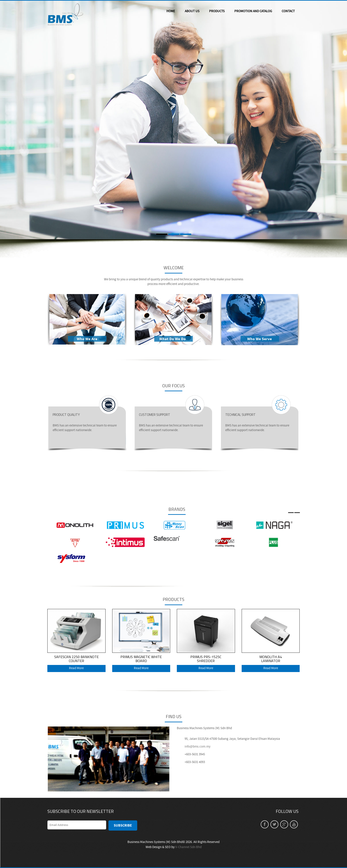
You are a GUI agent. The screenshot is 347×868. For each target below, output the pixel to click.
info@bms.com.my (198, 747)
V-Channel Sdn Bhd (188, 847)
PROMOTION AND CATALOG (253, 11)
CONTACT (288, 11)
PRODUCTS (217, 11)
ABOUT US (192, 11)
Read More (76, 668)
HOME (171, 11)
